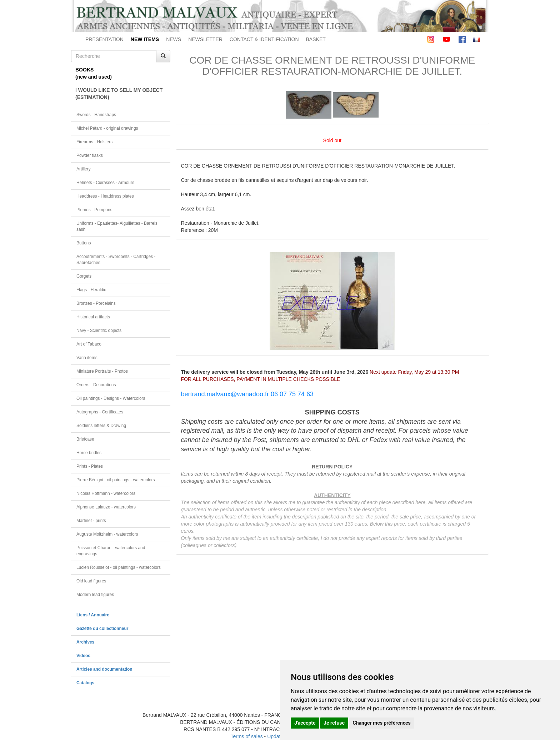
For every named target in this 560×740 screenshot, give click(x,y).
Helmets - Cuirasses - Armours (105, 183)
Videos (83, 656)
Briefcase (85, 439)
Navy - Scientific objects (99, 331)
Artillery (84, 169)
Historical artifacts (93, 317)
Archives (85, 642)
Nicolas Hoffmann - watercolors (106, 493)
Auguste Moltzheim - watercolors (107, 534)
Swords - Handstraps (96, 115)
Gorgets (84, 276)
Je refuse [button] (334, 723)
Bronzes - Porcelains (96, 303)
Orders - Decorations (96, 385)
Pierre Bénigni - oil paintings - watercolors (116, 480)
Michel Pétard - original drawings (107, 128)
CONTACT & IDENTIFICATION (264, 39)
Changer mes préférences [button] (382, 723)
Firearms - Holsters (94, 142)
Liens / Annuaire (93, 615)
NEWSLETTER (205, 39)
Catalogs (85, 683)
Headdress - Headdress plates (105, 196)
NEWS (174, 39)
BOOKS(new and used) (94, 73)
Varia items (87, 358)
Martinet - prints (91, 521)
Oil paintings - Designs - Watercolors (111, 398)
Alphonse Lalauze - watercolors (106, 507)
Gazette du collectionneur (102, 629)
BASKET (316, 39)
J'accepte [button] (305, 723)
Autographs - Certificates (100, 412)
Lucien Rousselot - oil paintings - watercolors (119, 567)
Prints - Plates (90, 466)
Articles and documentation (104, 669)
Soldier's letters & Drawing (101, 426)
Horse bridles (89, 453)
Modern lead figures (95, 595)
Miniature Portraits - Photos (102, 371)
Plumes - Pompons (94, 210)
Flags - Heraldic (91, 290)
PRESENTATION (104, 39)
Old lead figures (91, 581)
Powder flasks (90, 155)
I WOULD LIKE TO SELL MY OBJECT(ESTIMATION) (119, 94)
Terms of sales (246, 736)
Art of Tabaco (89, 344)
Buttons (84, 243)
